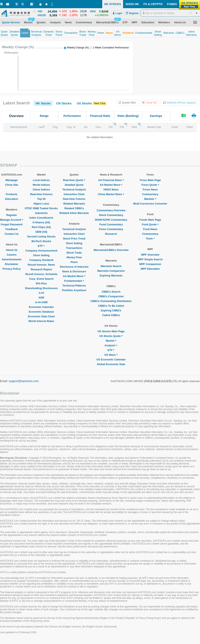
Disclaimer (12, 264)
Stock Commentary (111, 215)
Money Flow (74, 257)
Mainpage (12, 180)
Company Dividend (41, 260)
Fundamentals (74, 281)
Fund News (150, 229)
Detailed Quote (74, 185)
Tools (150, 239)
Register (12, 215)
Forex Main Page (150, 180)
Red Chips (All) (41, 227)
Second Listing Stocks (41, 236)
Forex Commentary (111, 229)
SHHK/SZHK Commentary (111, 220)
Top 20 (41, 199)
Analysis (111, 345)
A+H (41, 293)
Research (111, 234)
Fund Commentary (111, 224)
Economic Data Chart (41, 316)
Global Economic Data (111, 364)
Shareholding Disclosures (41, 288)
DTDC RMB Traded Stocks (41, 208)
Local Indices (41, 180)
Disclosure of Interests (74, 267)
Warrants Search (111, 266)
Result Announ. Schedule (41, 274)
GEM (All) (41, 232)
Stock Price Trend (74, 239)
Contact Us (12, 234)
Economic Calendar (41, 307)
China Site (12, 185)
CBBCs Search (111, 292)
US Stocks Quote (111, 336)
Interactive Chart (74, 194)
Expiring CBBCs (111, 310)
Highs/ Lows (41, 204)
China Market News (111, 194)
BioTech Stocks (41, 241)
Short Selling (41, 255)
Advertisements (12, 259)
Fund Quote (150, 224)
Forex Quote (150, 185)
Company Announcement (41, 251)
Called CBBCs (111, 315)
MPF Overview (150, 255)
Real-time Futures (41, 194)
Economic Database (41, 312)
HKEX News (111, 190)
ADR (41, 298)
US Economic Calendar (111, 359)
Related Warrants (74, 204)
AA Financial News (111, 180)
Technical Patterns (74, 286)
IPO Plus (41, 283)
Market (111, 341)
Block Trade (74, 253)
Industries (41, 213)
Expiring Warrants (111, 276)
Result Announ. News (41, 265)
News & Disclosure (74, 271)
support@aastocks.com (24, 381)
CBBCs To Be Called (111, 306)
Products (12, 194)
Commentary (150, 194)
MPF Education (150, 269)
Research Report (41, 269)
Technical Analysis (74, 190)
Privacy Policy (12, 269)
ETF (41, 246)
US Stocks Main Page (111, 331)
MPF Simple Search (150, 259)
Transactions (74, 248)
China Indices (41, 190)
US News (111, 355)
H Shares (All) (41, 222)
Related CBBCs (74, 208)
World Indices (41, 185)
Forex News (150, 190)
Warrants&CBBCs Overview (111, 250)
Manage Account (12, 220)
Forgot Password (12, 224)
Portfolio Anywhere (74, 290)
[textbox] (171, 13)
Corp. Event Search (41, 279)
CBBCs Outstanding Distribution (111, 301)
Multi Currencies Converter (150, 204)
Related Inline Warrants (74, 213)
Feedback (12, 229)
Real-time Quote (74, 180)
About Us (12, 250)
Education (12, 199)
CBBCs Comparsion (111, 296)
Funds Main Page (150, 220)
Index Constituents (41, 218)
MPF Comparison (150, 264)
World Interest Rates (41, 321)
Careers (12, 255)
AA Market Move (74, 276)
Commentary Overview (111, 210)
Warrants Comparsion (111, 271)
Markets (150, 199)
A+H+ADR (41, 302)
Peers (74, 262)
